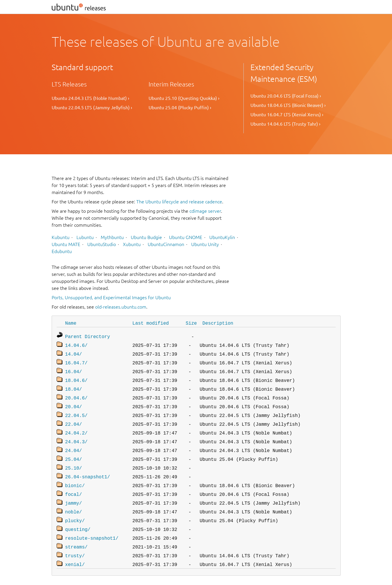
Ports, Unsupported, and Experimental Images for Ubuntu (111, 297)
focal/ (74, 483)
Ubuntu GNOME (186, 237)
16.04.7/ (76, 360)
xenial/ (75, 548)
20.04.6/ (76, 393)
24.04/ (74, 442)
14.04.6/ (76, 344)
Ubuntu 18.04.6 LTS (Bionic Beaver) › (288, 105)
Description (218, 323)
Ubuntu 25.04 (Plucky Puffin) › (180, 108)
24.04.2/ (76, 426)
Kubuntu (61, 237)
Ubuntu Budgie (146, 237)
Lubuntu (85, 237)
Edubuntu (62, 251)
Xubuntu (132, 244)
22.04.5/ (76, 409)
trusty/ (75, 540)
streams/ (76, 532)
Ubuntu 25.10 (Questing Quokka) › (184, 98)
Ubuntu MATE (66, 244)
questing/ (78, 516)
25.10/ (74, 458)
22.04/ (74, 418)
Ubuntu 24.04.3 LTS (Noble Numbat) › (90, 98)
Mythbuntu (112, 237)
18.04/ (74, 385)
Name (71, 323)
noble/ (74, 499)
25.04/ (74, 450)
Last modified (151, 323)
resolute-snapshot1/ (92, 524)
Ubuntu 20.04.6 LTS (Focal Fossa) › (286, 96)
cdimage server (205, 211)
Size (191, 323)
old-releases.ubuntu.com (121, 307)
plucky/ (75, 508)
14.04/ (74, 352)
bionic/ (75, 475)
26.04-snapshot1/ (88, 467)
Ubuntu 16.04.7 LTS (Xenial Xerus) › (287, 115)
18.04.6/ (76, 377)
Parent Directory (88, 336)
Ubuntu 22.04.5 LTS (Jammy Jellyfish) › (92, 108)
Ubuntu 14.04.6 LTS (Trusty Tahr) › (285, 124)
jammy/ (74, 491)
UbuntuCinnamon (166, 244)
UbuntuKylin (222, 237)
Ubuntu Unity (205, 244)
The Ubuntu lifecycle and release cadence (179, 202)
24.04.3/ (76, 434)
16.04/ (74, 368)
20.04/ (74, 401)
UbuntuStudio (102, 244)
